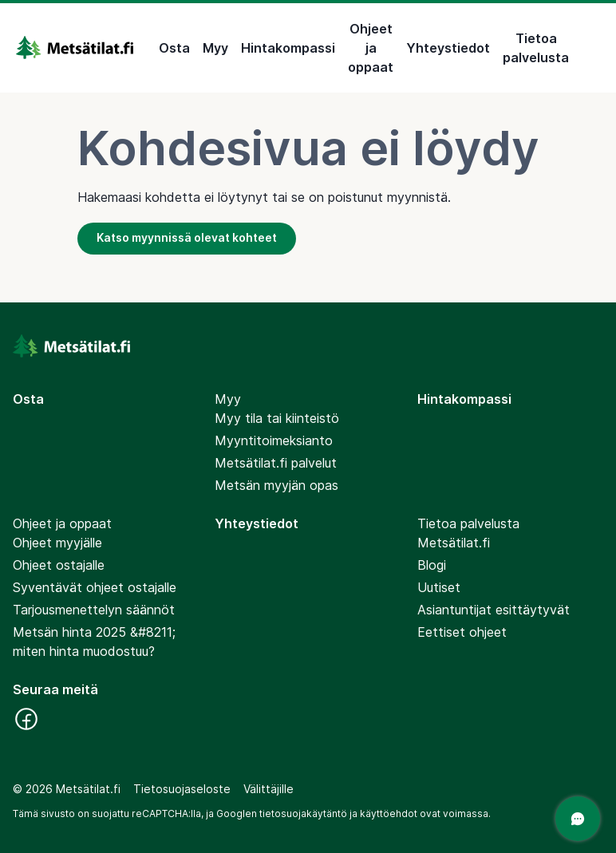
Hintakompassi (288, 48)
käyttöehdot (389, 814)
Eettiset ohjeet (462, 632)
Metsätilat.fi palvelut (276, 463)
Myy (215, 48)
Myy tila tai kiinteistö (277, 418)
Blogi (432, 565)
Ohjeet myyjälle (57, 543)
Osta (174, 48)
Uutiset (439, 587)
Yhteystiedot (448, 48)
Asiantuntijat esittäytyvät (494, 610)
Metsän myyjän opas (276, 485)
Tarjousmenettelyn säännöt (94, 610)
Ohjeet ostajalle (59, 565)
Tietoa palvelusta (536, 48)
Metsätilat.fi (454, 543)
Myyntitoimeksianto (274, 440)
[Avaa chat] (578, 819)
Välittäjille (269, 789)
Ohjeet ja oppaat (371, 48)
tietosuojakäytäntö (303, 814)
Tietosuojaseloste (182, 789)
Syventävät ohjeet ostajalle (95, 587)
